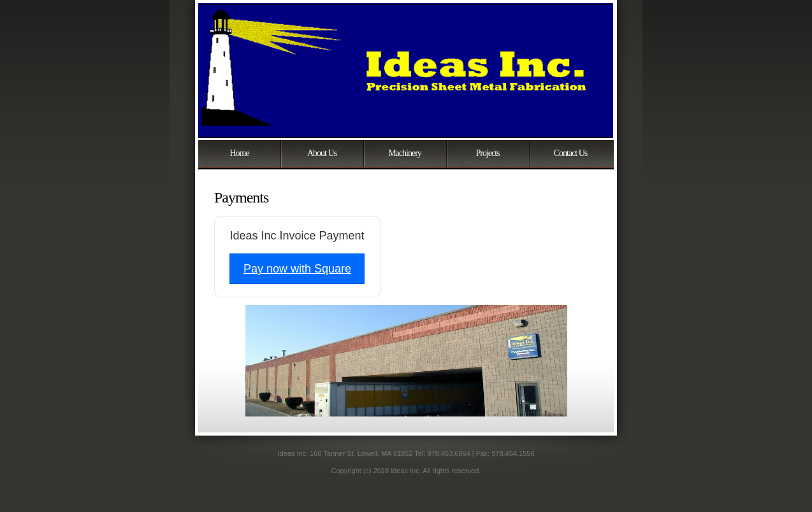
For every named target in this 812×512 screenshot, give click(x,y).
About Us (322, 153)
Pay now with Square (297, 269)
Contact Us (571, 153)
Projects (487, 153)
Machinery (405, 153)
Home (239, 153)
